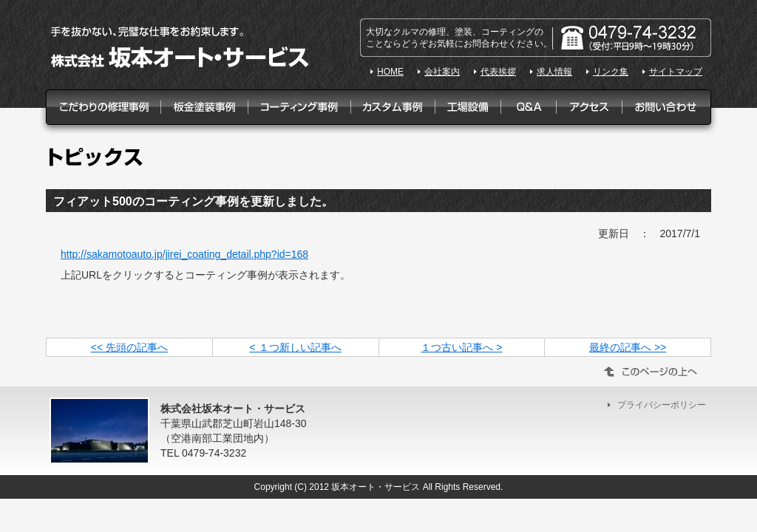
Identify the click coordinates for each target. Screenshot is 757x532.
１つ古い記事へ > (461, 347)
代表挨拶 (498, 72)
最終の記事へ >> (628, 347)
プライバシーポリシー (662, 405)
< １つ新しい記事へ (296, 347)
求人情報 (554, 72)
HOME (390, 72)
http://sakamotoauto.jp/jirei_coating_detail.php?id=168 (184, 254)
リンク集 (611, 72)
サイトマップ (676, 72)
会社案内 (442, 72)
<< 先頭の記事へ (129, 347)
